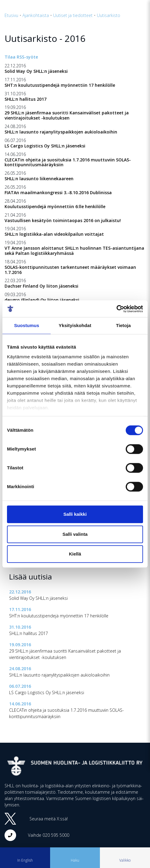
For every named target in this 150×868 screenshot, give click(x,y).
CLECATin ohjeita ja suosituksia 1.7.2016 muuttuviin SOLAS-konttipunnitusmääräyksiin (68, 162)
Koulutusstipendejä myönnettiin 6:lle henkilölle (55, 206)
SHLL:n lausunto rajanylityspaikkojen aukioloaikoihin (61, 132)
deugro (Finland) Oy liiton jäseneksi (42, 300)
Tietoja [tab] (123, 325)
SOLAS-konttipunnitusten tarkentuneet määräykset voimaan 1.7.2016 (70, 270)
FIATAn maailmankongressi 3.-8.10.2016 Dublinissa (58, 193)
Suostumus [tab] (27, 325)
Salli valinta (75, 534)
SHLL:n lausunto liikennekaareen (39, 179)
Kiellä (75, 554)
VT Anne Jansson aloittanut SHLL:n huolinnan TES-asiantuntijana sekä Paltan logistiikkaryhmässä (74, 251)
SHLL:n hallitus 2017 (26, 99)
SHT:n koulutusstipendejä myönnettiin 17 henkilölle (60, 85)
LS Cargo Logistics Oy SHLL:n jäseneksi (45, 146)
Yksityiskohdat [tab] (75, 325)
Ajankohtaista (36, 15)
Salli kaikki (75, 514)
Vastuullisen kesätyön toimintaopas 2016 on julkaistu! (63, 220)
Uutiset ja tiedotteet (73, 15)
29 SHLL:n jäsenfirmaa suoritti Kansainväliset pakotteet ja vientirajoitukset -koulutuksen (67, 115)
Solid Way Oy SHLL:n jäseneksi (36, 71)
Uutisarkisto (109, 15)
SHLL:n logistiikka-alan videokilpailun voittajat (54, 234)
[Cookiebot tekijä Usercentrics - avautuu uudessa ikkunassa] (116, 309)
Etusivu (11, 15)
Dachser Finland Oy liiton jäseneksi (41, 286)
